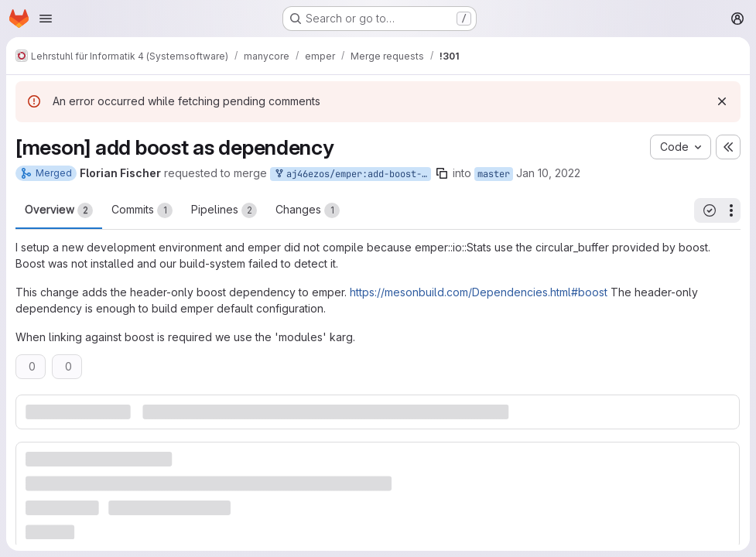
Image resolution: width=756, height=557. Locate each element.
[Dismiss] (722, 101)
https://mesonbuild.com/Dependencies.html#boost (479, 292)
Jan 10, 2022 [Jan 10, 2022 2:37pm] (548, 173)
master (494, 174)
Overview (59, 210)
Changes (308, 210)
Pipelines (224, 210)
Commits (142, 210)
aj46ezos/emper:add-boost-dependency (352, 174)
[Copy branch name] (442, 173)
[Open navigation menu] (46, 19)
